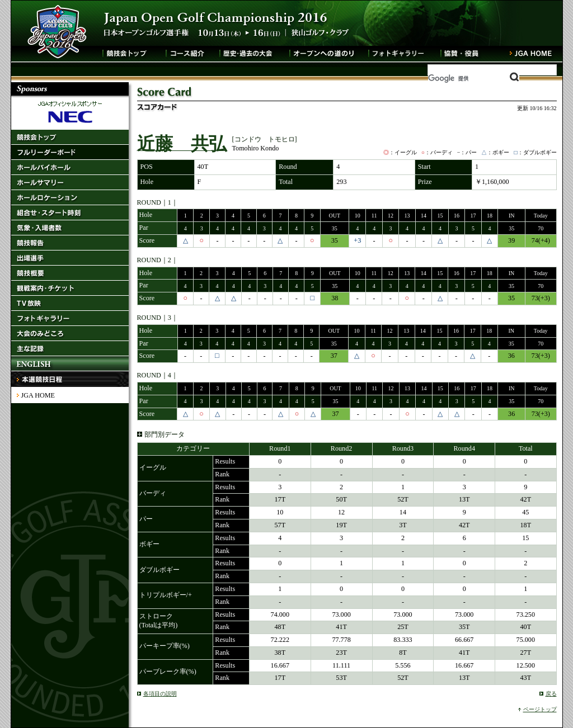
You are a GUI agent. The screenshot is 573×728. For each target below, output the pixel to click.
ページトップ (540, 709)
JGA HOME (38, 395)
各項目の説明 (160, 694)
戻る (551, 694)
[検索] (474, 78)
